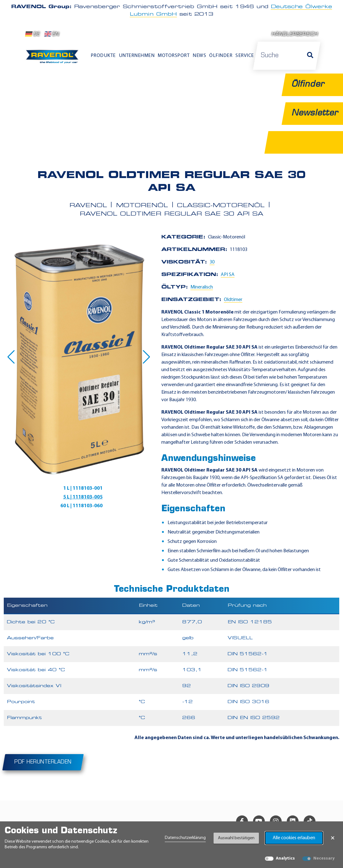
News (199, 56)
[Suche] (310, 56)
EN (52, 34)
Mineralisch (202, 287)
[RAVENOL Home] (53, 59)
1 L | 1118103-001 (83, 488)
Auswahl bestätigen (236, 838)
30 (212, 262)
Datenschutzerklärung (185, 838)
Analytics (285, 858)
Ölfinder (221, 56)
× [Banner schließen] (333, 838)
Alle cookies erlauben (294, 838)
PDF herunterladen (43, 762)
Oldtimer (233, 300)
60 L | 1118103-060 (81, 506)
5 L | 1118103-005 (83, 497)
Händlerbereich (295, 35)
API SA (228, 275)
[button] (11, 357)
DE (33, 34)
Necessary (324, 858)
